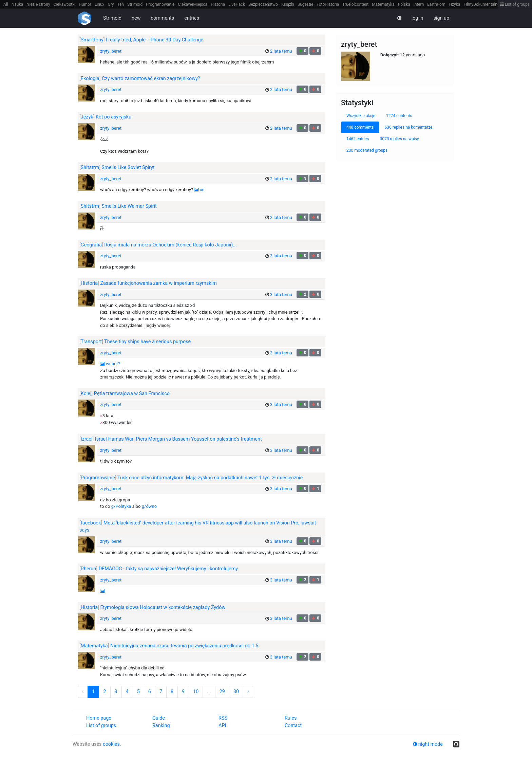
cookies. (112, 744)
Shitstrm (90, 168)
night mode (428, 744)
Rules (291, 718)
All (6, 4)
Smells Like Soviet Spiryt (128, 168)
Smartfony (92, 40)
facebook (91, 523)
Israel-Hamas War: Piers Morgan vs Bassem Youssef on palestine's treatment (178, 439)
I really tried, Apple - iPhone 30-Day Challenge (155, 40)
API (222, 726)
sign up (441, 18)
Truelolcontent (355, 4)
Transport (91, 342)
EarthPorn (436, 4)
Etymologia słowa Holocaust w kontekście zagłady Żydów (163, 607)
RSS (223, 718)
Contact (293, 726)
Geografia (91, 245)
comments (162, 18)
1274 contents (399, 116)
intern (419, 4)
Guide (159, 718)
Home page (99, 718)
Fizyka (455, 4)
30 (236, 692)
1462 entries (358, 139)
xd (202, 190)
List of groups (515, 4)
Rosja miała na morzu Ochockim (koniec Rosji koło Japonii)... (170, 245)
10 (196, 692)
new (136, 18)
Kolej (86, 394)
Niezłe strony (38, 4)
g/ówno (149, 506)
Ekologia (90, 79)
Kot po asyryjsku (113, 117)
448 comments (360, 127)
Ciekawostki (65, 4)
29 (222, 692)
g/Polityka (121, 506)
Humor (85, 4)
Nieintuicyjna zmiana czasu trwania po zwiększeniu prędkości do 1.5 (184, 646)
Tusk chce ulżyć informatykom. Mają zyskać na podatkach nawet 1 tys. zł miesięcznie (210, 478)
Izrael (87, 439)
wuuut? (113, 364)
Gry (111, 4)
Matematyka (383, 4)
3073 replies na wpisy (399, 139)
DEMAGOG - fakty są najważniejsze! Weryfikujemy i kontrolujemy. (169, 569)
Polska (404, 4)
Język (87, 117)
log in (417, 18)
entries (192, 18)
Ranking (161, 726)
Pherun (88, 569)
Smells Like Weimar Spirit (129, 206)
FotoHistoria (328, 4)
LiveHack (237, 4)
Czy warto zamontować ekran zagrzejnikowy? (151, 79)
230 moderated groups (367, 150)
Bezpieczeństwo (263, 4)
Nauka (17, 4)
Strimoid (135, 4)
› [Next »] (248, 692)
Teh (121, 4)
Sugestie (305, 4)
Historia (218, 4)
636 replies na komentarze (409, 127)
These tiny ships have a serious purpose (147, 342)
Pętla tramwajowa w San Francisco (132, 394)
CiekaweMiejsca (193, 4)
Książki (288, 4)
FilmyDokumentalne (481, 4)
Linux (100, 4)
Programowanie (160, 4)
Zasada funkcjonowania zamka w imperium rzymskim (158, 283)
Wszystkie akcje (361, 116)
